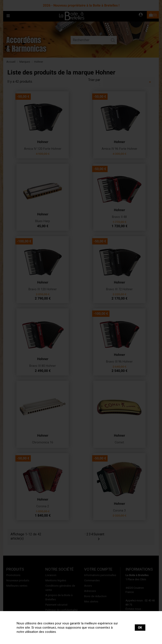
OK (140, 628)
